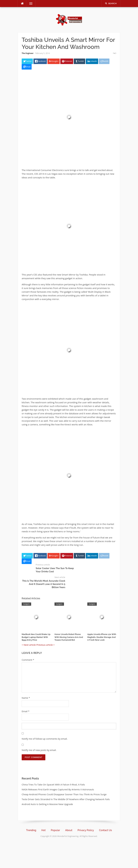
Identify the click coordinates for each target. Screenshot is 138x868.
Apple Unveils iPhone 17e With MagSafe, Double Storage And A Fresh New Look (102, 637)
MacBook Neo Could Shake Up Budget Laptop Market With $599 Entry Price (36, 637)
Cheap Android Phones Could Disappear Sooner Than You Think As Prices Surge (64, 794)
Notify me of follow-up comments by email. (45, 739)
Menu (30, 4)
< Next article (29, 645)
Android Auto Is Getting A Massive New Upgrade (47, 804)
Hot (44, 830)
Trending (31, 830)
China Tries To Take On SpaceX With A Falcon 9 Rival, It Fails (53, 784)
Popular (55, 830)
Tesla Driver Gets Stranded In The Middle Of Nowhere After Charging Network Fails (66, 799)
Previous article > (45, 645)
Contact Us (105, 830)
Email (25, 711)
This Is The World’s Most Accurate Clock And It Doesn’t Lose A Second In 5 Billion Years (44, 584)
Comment (28, 660)
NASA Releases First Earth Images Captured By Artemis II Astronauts (58, 789)
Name (26, 698)
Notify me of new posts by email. (39, 750)
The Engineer (28, 53)
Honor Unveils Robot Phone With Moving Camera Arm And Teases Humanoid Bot (69, 637)
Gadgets (26, 604)
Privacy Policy (86, 830)
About (69, 830)
